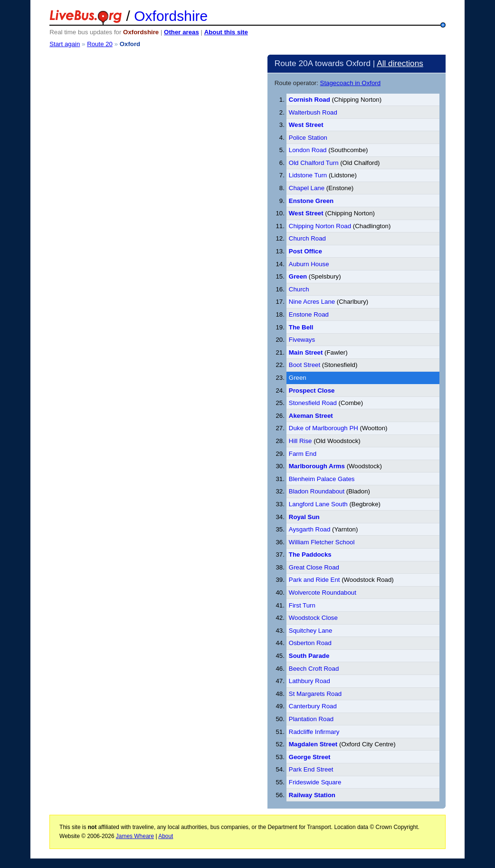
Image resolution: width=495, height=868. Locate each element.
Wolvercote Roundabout (323, 593)
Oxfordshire (171, 16)
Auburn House (309, 264)
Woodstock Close (313, 618)
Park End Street (311, 769)
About (166, 836)
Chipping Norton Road (320, 226)
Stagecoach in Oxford (351, 83)
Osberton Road (310, 643)
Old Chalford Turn (314, 163)
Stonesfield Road (313, 403)
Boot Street (305, 365)
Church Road (307, 238)
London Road (308, 150)
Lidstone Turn (308, 175)
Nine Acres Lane (312, 302)
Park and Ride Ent (314, 580)
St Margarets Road (315, 694)
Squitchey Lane (310, 631)
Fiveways (302, 340)
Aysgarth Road (310, 529)
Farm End (303, 454)
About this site (226, 32)
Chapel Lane (307, 188)
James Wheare (135, 836)
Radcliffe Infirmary (314, 732)
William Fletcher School (322, 542)
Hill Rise (300, 441)
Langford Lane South (318, 504)
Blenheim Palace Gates (322, 479)
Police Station (308, 138)
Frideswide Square (315, 782)
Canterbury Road (313, 706)
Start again (65, 44)
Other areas (181, 32)
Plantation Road (311, 719)
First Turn (302, 605)
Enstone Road (309, 314)
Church (299, 289)
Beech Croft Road (314, 669)
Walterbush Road (313, 112)
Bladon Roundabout (317, 491)
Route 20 (100, 44)
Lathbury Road (309, 681)
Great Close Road (314, 567)
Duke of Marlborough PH (324, 428)
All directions (400, 63)
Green (298, 378)
